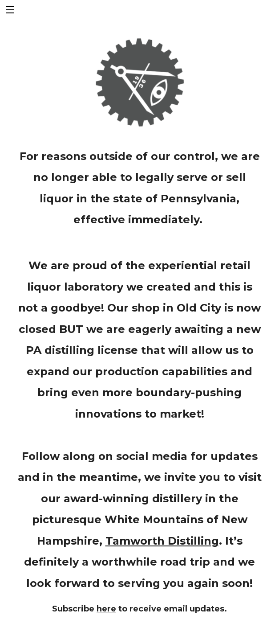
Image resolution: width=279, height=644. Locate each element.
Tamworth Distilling (162, 541)
